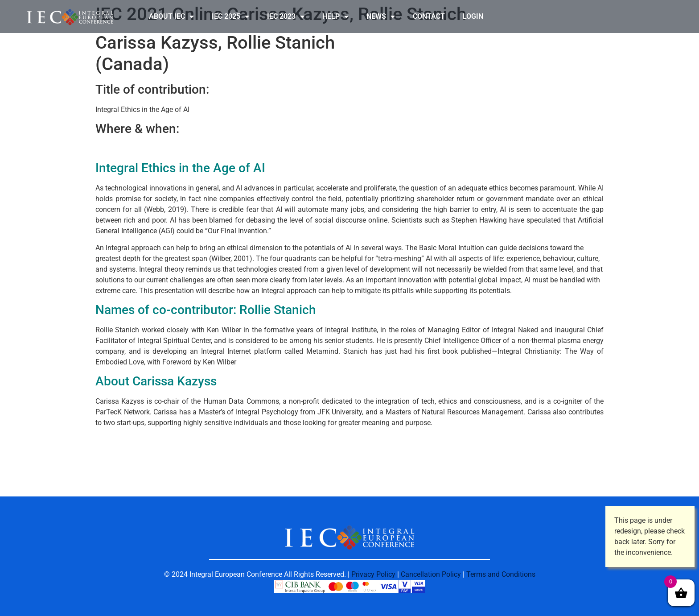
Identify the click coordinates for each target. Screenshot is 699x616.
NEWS (381, 17)
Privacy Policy (373, 574)
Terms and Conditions (501, 574)
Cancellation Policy (431, 574)
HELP (335, 17)
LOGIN (473, 16)
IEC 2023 (286, 17)
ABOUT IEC (171, 17)
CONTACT (429, 16)
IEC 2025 (230, 17)
